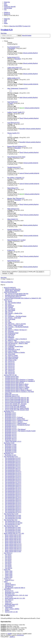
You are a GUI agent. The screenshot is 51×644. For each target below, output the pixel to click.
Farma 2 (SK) (9, 573)
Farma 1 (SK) (9, 571)
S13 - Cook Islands (10, 319)
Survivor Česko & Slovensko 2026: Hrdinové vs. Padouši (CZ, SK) (23, 298)
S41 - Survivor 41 (10, 361)
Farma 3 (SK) (9, 574)
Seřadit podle (36, 272)
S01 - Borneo (9, 301)
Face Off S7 (8, 564)
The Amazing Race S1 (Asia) (13, 527)
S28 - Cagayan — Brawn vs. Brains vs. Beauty (17, 342)
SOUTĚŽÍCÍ (7, 589)
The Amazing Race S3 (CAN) (13, 518)
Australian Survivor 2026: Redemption (15, 295)
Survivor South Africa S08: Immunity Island (17, 410)
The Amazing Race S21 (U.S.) (13, 488)
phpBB (9, 634)
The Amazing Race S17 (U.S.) (13, 482)
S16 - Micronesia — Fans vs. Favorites (15, 324)
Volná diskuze (9, 607)
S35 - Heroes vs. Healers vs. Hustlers (15, 352)
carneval (22, 173)
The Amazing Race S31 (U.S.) (13, 503)
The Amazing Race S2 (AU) (13, 521)
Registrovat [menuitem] (7, 14)
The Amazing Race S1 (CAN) (13, 515)
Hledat (19, 36)
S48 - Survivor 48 (10, 372)
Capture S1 (8, 583)
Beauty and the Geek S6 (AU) (13, 542)
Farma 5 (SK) (9, 577)
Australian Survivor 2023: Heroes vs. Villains (17, 387)
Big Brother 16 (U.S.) (11, 435)
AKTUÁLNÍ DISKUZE (10, 292)
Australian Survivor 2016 (12, 377)
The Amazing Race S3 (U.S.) (13, 461)
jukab (21, 97)
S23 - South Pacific (10, 334)
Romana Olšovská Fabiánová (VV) (17, 146)
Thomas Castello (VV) (13, 133)
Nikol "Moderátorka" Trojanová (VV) (17, 88)
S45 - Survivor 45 (10, 367)
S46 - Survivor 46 (10, 369)
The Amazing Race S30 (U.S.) (13, 502)
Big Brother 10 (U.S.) (11, 426)
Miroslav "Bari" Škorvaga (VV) (16, 198)
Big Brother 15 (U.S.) (11, 434)
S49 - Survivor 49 (10, 374)
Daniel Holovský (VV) (13, 261)
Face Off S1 (8, 554)
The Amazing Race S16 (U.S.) (13, 481)
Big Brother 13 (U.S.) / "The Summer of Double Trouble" (20, 431)
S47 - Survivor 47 (10, 371)
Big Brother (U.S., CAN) (12, 592)
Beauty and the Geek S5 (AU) (13, 541)
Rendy (16, 69)
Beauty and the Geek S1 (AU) (13, 535)
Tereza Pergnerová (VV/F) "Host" (16, 157)
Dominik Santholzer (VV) (14, 230)
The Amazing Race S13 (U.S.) (13, 476)
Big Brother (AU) (9, 453)
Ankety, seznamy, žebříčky (12, 609)
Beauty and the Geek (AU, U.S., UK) (14, 533)
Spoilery (7, 610)
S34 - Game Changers (11, 351)
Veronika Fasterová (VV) (14, 167)
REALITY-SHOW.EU (10, 288)
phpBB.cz (12, 637)
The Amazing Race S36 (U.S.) (13, 511)
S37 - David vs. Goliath (11, 355)
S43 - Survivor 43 (10, 366)
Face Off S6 (8, 562)
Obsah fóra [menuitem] (7, 2)
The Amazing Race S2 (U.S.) (13, 459)
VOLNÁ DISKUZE (9, 606)
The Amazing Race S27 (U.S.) (13, 497)
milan (21, 53)
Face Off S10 (9, 568)
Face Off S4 (8, 559)
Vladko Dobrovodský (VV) (15, 68)
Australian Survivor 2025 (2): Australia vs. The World (19, 392)
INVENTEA (20, 635)
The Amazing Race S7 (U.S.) (13, 467)
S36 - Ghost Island (10, 354)
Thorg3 (11, 103)
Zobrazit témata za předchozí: (15, 272)
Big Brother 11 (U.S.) (11, 428)
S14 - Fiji (7, 321)
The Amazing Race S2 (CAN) (13, 517)
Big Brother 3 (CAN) (11, 447)
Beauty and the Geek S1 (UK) (13, 551)
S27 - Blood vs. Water (11, 340)
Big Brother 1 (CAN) (11, 444)
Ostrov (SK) (8, 393)
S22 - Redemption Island (12, 333)
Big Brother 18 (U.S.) (11, 438)
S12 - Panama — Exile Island (13, 318)
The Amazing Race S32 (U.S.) (13, 505)
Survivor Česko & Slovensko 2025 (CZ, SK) (17, 402)
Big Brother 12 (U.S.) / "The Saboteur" (15, 429)
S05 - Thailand (9, 307)
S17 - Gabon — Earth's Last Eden (14, 325)
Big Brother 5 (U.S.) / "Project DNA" (15, 419)
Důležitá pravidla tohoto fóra (13, 289)
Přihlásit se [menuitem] (7, 12)
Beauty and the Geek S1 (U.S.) (13, 544)
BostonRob (12, 48)
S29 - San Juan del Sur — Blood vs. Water (16, 343)
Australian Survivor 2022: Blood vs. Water (16, 386)
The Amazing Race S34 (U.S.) (13, 508)
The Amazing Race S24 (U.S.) (13, 493)
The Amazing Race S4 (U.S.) (13, 462)
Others (6, 582)
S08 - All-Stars (9, 312)
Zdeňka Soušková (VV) (14, 78)
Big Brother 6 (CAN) (11, 452)
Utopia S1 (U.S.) (9, 580)
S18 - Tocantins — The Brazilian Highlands (17, 327)
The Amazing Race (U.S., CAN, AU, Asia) (16, 595)
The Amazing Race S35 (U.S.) (13, 509)
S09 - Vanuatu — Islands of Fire (14, 313)
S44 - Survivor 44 (10, 364)
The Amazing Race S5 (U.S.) (13, 464)
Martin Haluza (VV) (13, 188)
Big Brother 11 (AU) (11, 455)
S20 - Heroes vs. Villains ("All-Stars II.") (16, 330)
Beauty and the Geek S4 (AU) (13, 539)
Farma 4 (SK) (9, 576)
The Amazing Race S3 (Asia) (13, 530)
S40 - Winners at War (11, 360)
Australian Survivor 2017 (12, 378)
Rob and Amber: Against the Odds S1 (15, 588)
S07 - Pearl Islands (10, 310)
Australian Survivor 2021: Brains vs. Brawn (17, 384)
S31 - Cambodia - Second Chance (14, 346)
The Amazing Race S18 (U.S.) (13, 484)
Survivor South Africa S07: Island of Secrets (17, 408)
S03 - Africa (8, 304)
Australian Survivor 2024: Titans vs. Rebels (17, 389)
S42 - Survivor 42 (10, 363)
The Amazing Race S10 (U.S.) (13, 472)
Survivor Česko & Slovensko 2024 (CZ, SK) (17, 401)
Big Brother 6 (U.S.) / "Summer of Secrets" (17, 420)
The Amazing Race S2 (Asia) (13, 529)
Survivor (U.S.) (8, 300)
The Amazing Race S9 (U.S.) (13, 470)
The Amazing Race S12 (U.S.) (13, 475)
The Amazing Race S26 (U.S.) (13, 496)
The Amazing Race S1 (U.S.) (13, 458)
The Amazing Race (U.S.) (11, 456)
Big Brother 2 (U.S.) (10, 414)
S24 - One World (9, 336)
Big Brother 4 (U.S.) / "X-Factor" (14, 417)
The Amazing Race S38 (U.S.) (13, 297)
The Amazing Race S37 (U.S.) (13, 512)
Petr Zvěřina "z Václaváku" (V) (16, 178)
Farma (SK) (7, 570)
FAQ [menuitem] (5, 4)
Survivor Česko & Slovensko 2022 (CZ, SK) (17, 398)
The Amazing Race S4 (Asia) (13, 532)
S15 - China (8, 322)
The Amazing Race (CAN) (11, 514)
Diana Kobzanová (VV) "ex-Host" (17, 240)
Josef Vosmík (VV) (12, 102)
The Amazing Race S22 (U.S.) (13, 490)
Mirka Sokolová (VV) (13, 209)
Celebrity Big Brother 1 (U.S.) (13, 441)
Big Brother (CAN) (9, 443)
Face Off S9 (8, 567)
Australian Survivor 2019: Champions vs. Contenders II (20, 381)
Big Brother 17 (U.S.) (11, 437)
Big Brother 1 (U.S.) (10, 413)
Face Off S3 (8, 557)
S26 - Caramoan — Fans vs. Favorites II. (16, 339)
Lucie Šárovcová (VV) (13, 123)
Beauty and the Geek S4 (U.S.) (13, 548)
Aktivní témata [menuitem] (8, 8)
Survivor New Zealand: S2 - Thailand (15, 405)
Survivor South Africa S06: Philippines (15, 407)
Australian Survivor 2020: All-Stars (14, 383)
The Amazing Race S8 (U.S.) (13, 469)
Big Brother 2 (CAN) (11, 446)
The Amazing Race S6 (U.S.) (13, 466)
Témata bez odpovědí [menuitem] (10, 7)
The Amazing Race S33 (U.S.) (13, 506)
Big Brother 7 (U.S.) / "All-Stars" (14, 422)
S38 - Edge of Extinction (12, 357)
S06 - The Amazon (10, 309)
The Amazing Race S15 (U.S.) (13, 479)
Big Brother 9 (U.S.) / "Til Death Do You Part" (17, 425)
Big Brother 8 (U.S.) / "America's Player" (16, 423)
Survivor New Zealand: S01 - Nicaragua (16, 404)
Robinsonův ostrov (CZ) (11, 395)
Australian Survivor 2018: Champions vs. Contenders (19, 380)
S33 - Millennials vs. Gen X (12, 349)
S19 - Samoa (8, 328)
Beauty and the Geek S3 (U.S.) (13, 547)
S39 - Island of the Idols (11, 358)
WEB (5, 20)
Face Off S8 (8, 565)
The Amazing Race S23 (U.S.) (13, 491)
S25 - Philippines (10, 337)
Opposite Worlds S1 (10, 585)
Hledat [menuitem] (6, 5)
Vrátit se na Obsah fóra (7, 282)
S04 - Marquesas (9, 306)
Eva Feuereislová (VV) (13, 47)
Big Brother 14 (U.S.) (11, 432)
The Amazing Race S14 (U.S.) (13, 478)
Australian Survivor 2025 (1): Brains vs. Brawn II (18, 390)
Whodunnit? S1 (9, 586)
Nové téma (4, 33)
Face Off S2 (8, 556)
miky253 (22, 108)
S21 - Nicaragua (9, 331)
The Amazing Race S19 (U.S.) (13, 485)
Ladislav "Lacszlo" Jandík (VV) (16, 112)
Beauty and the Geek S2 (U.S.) (13, 545)
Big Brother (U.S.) (9, 411)
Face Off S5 (8, 561)
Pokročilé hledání (27, 35)
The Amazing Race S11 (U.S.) (13, 473)
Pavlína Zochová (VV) (13, 57)
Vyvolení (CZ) (7, 30)
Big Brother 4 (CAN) (11, 449)
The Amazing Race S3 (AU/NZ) (14, 523)
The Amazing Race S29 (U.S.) (13, 500)
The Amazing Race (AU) (11, 520)
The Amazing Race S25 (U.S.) (13, 494)
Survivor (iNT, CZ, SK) (10, 375)
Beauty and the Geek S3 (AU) (13, 538)
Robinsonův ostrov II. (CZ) (12, 396)
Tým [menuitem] (5, 10)
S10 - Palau (8, 315)
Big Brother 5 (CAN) (11, 450)
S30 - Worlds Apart (10, 345)
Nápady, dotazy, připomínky (13, 291)
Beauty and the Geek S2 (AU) (13, 536)
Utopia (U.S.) (8, 579)
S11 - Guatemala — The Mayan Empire (16, 316)
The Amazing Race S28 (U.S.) (13, 499)
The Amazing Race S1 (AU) (13, 524)
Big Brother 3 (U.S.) (10, 416)
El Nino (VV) (11, 250)
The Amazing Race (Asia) (11, 526)
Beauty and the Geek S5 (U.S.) (13, 550)
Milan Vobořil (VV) (13, 219)
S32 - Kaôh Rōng (10, 348)
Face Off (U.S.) (8, 553)
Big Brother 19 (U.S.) (11, 440)
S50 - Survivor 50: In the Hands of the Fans (17, 294)
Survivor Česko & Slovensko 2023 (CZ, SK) (17, 399)
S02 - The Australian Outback (13, 303)
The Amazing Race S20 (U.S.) (13, 487)
